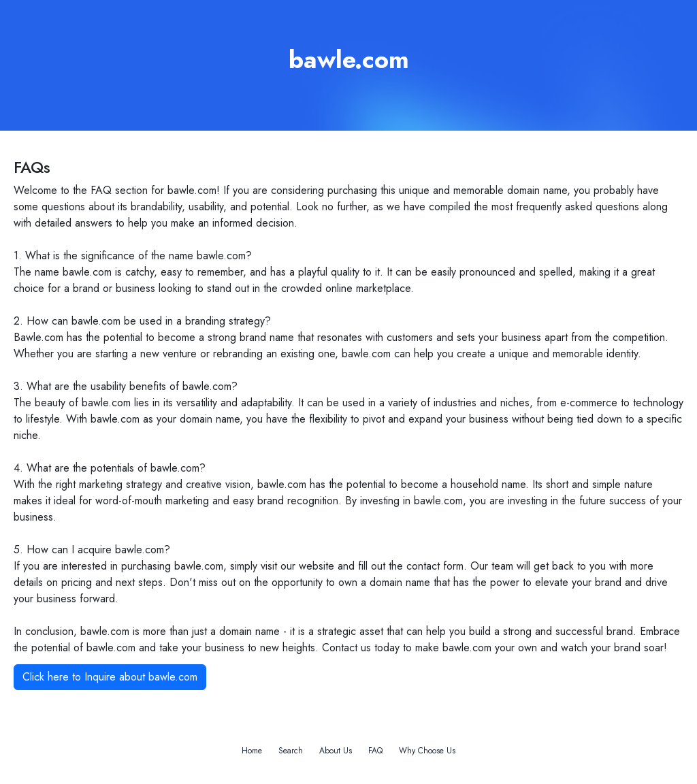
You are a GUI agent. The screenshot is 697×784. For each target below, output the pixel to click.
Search (291, 751)
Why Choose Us (427, 751)
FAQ (375, 751)
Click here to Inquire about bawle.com (110, 677)
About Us (336, 751)
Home (252, 751)
